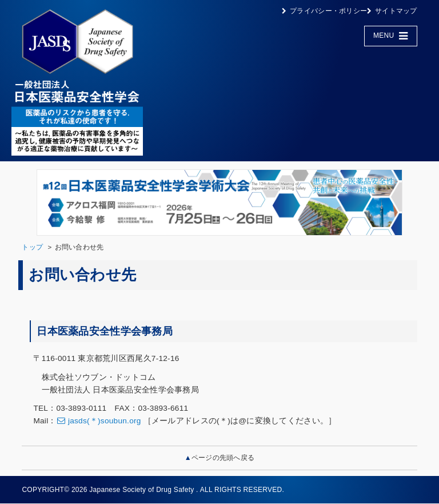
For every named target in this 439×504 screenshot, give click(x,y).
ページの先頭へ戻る (223, 458)
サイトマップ (396, 11)
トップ (32, 247)
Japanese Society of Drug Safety (141, 490)
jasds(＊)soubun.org (105, 421)
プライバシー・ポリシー (328, 11)
